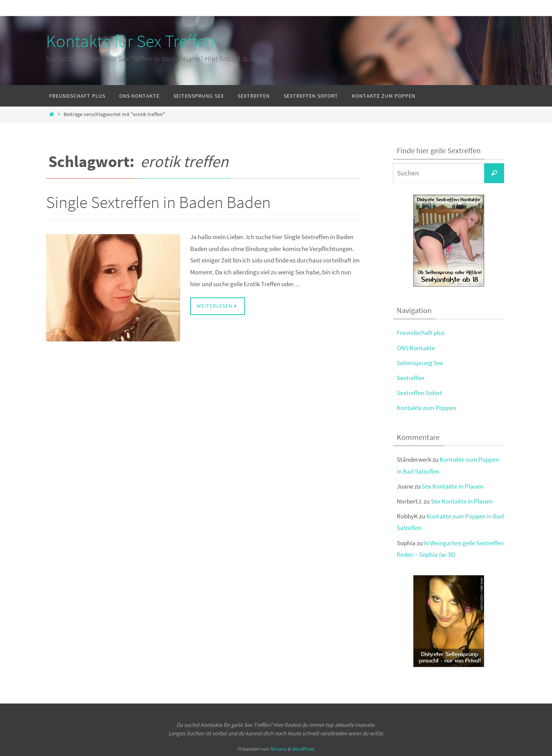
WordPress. (303, 749)
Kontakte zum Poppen (426, 408)
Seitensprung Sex (420, 363)
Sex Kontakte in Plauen (453, 486)
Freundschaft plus (421, 333)
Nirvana (278, 749)
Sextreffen (411, 378)
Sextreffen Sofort (420, 393)
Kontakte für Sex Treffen (130, 41)
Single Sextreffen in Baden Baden (158, 202)
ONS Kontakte (416, 348)
